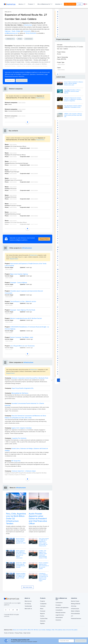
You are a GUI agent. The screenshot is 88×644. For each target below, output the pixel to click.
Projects (42, 601)
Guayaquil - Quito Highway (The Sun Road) (23, 310)
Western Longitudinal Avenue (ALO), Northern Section (26, 318)
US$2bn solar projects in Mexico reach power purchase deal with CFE (73, 115)
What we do (28, 601)
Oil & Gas (74, 606)
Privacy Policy (19, 633)
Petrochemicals (75, 614)
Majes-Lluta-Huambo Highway (19, 274)
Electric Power (75, 601)
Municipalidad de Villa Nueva (20, 393)
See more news (27, 587)
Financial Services (76, 619)
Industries (58, 4)
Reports (42, 614)
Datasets (43, 621)
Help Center (27, 633)
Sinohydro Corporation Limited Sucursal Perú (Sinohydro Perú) (30, 378)
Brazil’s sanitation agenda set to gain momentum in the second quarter (44, 566)
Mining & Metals (76, 604)
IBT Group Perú (16, 461)
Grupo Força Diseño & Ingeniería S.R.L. (23, 388)
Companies (43, 604)
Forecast (43, 611)
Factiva (42, 616)
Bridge (18, 31)
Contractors (59, 603)
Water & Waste (75, 611)
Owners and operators (62, 608)
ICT (72, 616)
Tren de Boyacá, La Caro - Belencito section (23, 302)
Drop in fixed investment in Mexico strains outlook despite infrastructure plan (74, 83)
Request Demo (22, 80)
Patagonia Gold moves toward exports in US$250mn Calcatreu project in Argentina (73, 99)
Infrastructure (28, 25)
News (42, 609)
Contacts (43, 606)
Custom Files (44, 619)
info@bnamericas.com (11, 33)
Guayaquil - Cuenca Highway (19, 283)
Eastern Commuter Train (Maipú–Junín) (22, 337)
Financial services (60, 613)
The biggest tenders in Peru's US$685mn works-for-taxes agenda (72, 91)
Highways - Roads (10, 31)
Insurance (58, 620)
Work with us (28, 609)
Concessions (27, 31)
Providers (58, 605)
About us (21, 4)
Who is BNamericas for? (44, 4)
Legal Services (60, 615)
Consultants (59, 610)
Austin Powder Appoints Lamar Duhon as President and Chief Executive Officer (38, 519)
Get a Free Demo (70, 4)
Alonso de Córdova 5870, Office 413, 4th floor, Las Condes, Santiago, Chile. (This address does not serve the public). (45, 630)
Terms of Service (9, 633)
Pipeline (42, 624)
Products (31, 4)
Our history (28, 604)
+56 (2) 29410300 (31, 33)
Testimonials (28, 606)
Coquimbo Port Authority (19, 438)
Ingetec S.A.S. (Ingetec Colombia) (22, 428)
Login (80, 4)
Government (59, 618)
